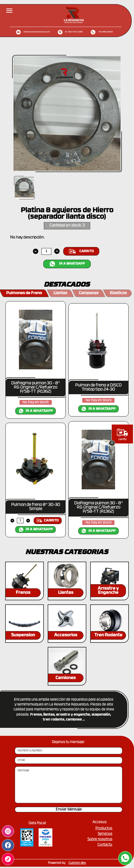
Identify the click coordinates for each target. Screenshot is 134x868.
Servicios (105, 834)
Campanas (89, 293)
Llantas (60, 293)
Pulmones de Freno (24, 293)
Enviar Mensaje (69, 810)
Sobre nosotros (100, 839)
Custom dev (77, 863)
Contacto (105, 845)
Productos (104, 828)
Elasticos (118, 293)
